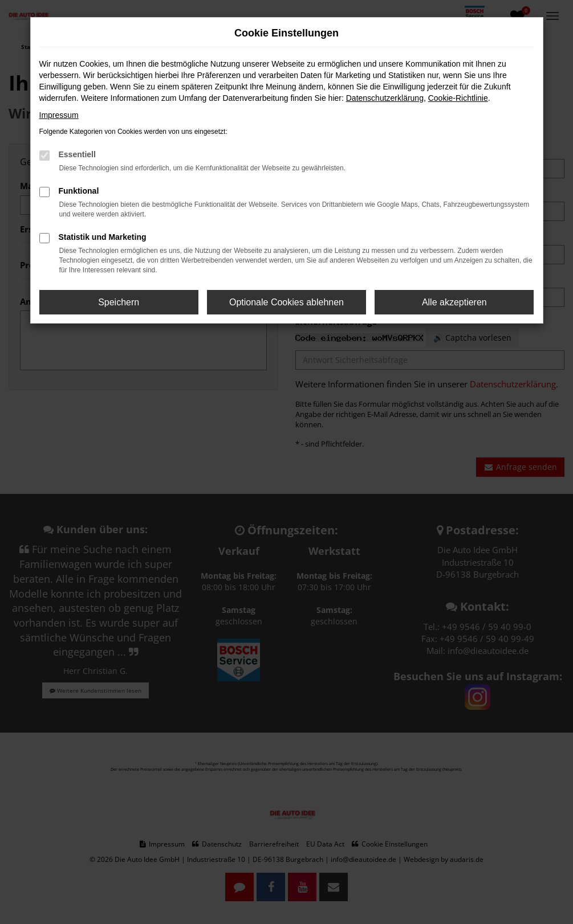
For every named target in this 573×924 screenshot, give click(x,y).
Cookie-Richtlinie (458, 98)
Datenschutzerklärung (385, 98)
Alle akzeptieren (454, 302)
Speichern (119, 302)
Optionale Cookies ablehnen (286, 302)
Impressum (59, 115)
